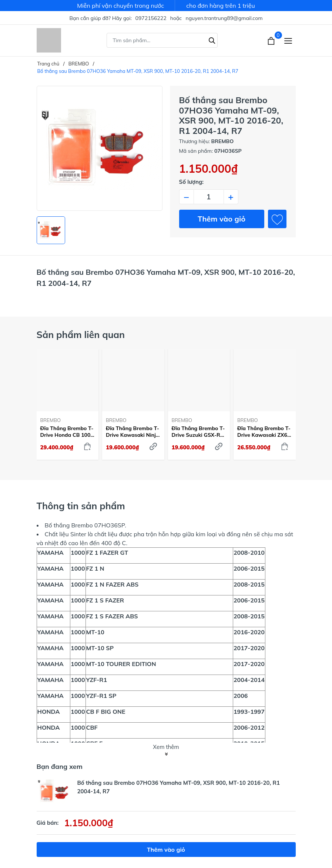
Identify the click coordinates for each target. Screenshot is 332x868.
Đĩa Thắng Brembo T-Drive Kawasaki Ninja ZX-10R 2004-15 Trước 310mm (133, 432)
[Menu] (288, 40)
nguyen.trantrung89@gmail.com (224, 18)
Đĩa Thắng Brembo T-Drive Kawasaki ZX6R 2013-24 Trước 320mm (264, 432)
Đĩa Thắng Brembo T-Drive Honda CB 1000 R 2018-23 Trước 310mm (67, 432)
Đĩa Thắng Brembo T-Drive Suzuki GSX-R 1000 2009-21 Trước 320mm (198, 432)
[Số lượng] (209, 197)
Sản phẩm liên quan (81, 335)
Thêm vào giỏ (222, 219)
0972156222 (151, 18)
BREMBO (51, 420)
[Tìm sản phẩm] (162, 40)
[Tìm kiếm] (212, 40)
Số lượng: (192, 182)
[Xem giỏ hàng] (272, 40)
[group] (100, 148)
